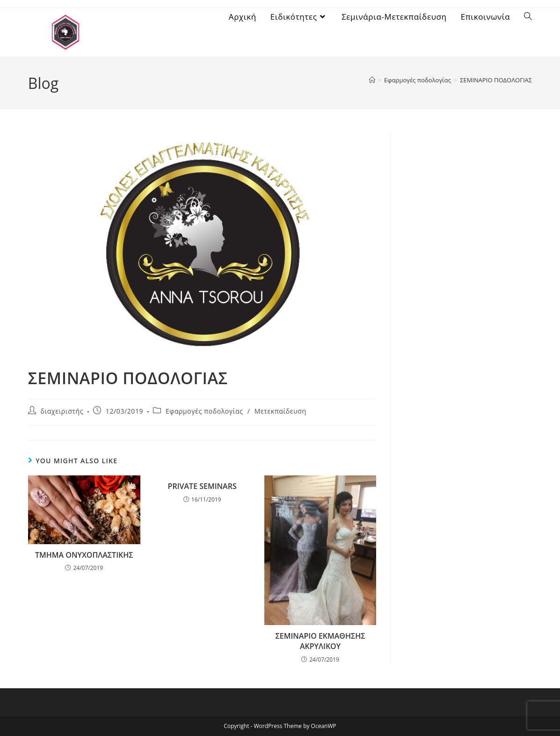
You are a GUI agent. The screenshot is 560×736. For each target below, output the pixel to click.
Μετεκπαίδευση (280, 411)
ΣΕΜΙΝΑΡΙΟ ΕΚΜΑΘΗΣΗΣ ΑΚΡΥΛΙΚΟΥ (320, 641)
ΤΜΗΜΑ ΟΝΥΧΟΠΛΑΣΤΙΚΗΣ (84, 555)
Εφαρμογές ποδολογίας (204, 411)
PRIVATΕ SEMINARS (202, 486)
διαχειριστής (62, 411)
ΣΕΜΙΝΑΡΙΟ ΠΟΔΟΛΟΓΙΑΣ (496, 80)
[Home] (372, 80)
